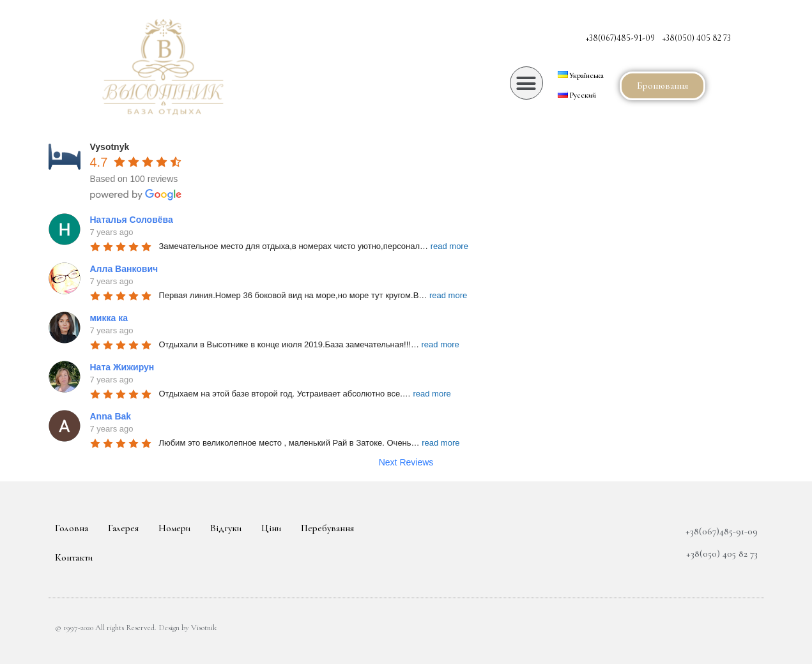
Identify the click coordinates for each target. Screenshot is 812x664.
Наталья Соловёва (132, 220)
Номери (174, 528)
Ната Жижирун (122, 367)
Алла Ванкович (124, 269)
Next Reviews (406, 462)
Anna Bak (111, 416)
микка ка (109, 318)
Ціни (271, 528)
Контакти (74, 557)
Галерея (123, 528)
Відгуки (226, 528)
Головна (72, 528)
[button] (526, 83)
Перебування (327, 528)
